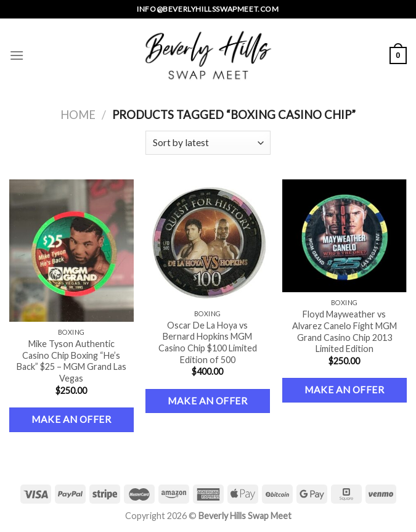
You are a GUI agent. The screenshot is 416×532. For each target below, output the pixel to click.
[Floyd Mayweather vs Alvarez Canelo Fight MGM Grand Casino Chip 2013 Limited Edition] (345, 236)
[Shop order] (208, 143)
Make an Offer (71, 419)
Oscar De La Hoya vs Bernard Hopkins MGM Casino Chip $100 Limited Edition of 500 (208, 342)
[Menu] (17, 55)
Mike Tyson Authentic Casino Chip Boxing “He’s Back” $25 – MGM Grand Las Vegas (71, 361)
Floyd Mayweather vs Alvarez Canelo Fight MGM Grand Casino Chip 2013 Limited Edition (345, 331)
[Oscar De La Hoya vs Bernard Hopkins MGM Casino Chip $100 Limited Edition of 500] (208, 241)
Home (78, 115)
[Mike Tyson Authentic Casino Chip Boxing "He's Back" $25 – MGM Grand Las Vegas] (71, 251)
